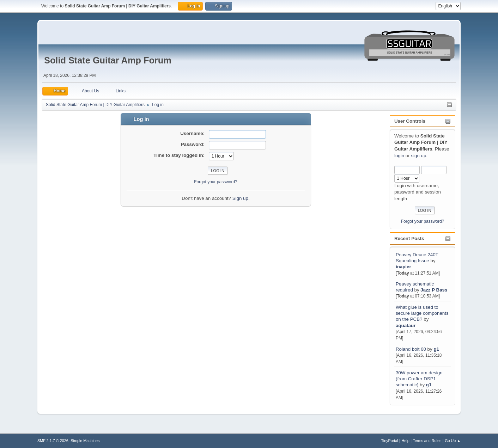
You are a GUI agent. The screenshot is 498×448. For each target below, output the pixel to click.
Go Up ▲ (453, 441)
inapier (403, 267)
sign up (418, 156)
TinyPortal (390, 441)
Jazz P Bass (434, 290)
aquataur (406, 326)
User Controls (410, 121)
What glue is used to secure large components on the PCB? (422, 313)
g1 (436, 349)
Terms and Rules (427, 441)
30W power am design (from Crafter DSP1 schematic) (419, 379)
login (399, 156)
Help (406, 441)
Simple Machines (85, 441)
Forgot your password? (423, 221)
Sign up (240, 198)
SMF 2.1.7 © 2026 (53, 441)
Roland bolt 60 (411, 349)
